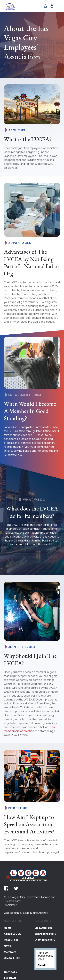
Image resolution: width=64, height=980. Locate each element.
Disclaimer (10, 905)
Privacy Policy (12, 901)
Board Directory (45, 934)
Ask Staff (10, 978)
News (8, 946)
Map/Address (43, 928)
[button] (58, 6)
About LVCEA (12, 934)
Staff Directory (45, 940)
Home (8, 928)
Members (10, 952)
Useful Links (12, 958)
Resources (11, 940)
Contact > (11, 972)
